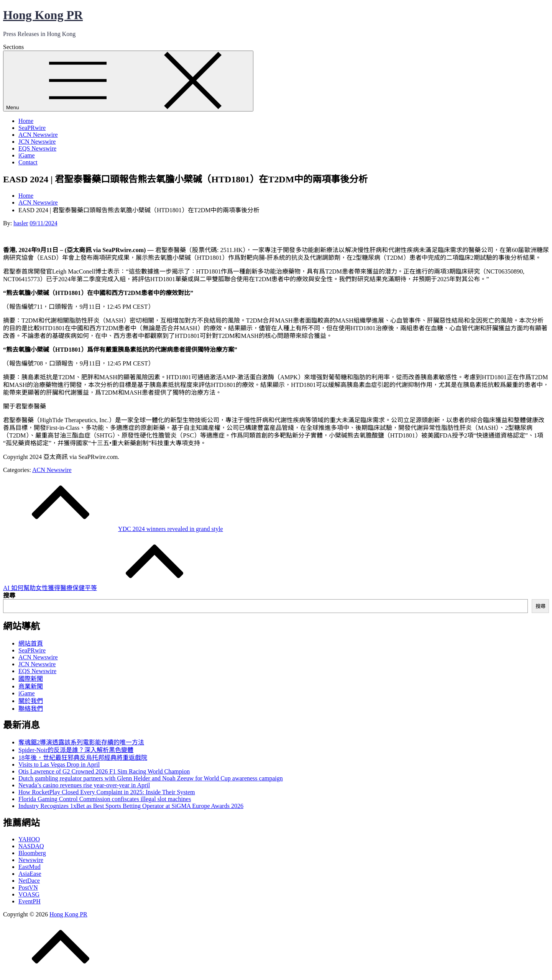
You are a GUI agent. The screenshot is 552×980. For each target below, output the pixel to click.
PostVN (28, 887)
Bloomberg (32, 853)
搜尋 (9, 596)
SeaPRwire (32, 128)
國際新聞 (31, 679)
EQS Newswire (37, 148)
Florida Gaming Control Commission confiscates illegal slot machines (105, 799)
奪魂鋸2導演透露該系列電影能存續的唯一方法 (81, 742)
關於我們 (31, 701)
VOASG (29, 894)
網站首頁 (31, 643)
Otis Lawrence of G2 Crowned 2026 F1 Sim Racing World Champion (104, 771)
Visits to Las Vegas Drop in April (59, 764)
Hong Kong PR (43, 15)
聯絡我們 (31, 709)
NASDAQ (31, 846)
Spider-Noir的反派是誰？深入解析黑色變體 (76, 750)
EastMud (30, 867)
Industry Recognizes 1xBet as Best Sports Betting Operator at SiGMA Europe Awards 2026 (131, 806)
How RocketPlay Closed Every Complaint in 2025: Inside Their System (107, 792)
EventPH (30, 901)
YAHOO (29, 839)
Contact (28, 162)
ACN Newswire (38, 135)
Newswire (31, 860)
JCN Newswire (37, 142)
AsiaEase (30, 874)
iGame (27, 155)
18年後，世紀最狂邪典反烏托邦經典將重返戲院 (83, 758)
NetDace (29, 881)
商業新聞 (31, 686)
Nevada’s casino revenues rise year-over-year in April (84, 785)
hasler (21, 223)
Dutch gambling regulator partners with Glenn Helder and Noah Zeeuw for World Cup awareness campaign (151, 778)
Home (26, 121)
